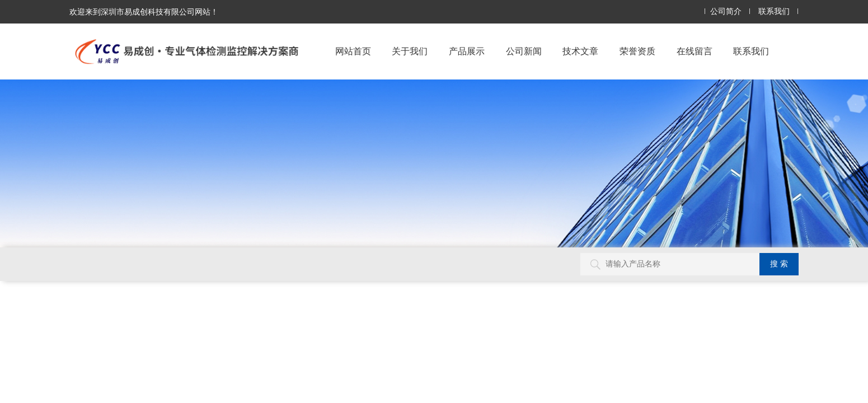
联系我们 (774, 11)
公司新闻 (524, 51)
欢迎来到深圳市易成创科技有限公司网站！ (144, 12)
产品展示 (467, 51)
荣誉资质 (637, 51)
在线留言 (695, 51)
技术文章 (580, 51)
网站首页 (353, 51)
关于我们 (410, 51)
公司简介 (726, 11)
